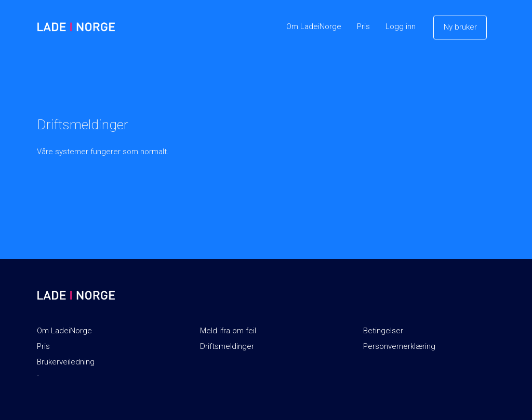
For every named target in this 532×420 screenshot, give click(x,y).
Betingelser (383, 331)
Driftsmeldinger (227, 346)
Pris (363, 26)
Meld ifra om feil (228, 331)
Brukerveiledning (66, 362)
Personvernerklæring (399, 346)
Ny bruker (460, 27)
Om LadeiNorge (314, 26)
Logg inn (401, 26)
